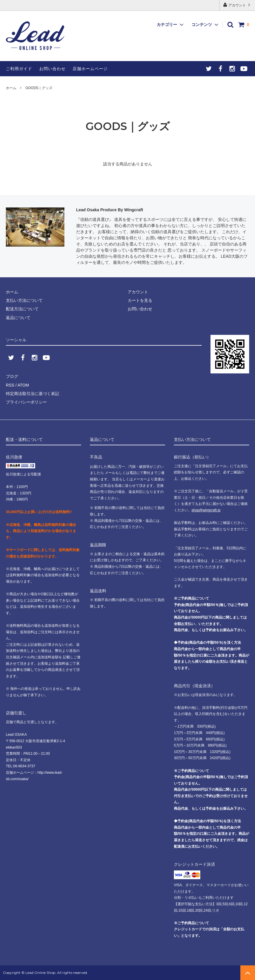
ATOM (23, 385)
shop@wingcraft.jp (206, 510)
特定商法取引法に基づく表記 (32, 394)
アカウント (237, 5)
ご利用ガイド (19, 69)
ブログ (12, 376)
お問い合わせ (52, 69)
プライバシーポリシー (26, 402)
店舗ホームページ (90, 69)
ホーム (11, 88)
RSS (10, 385)
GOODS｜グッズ (39, 88)
